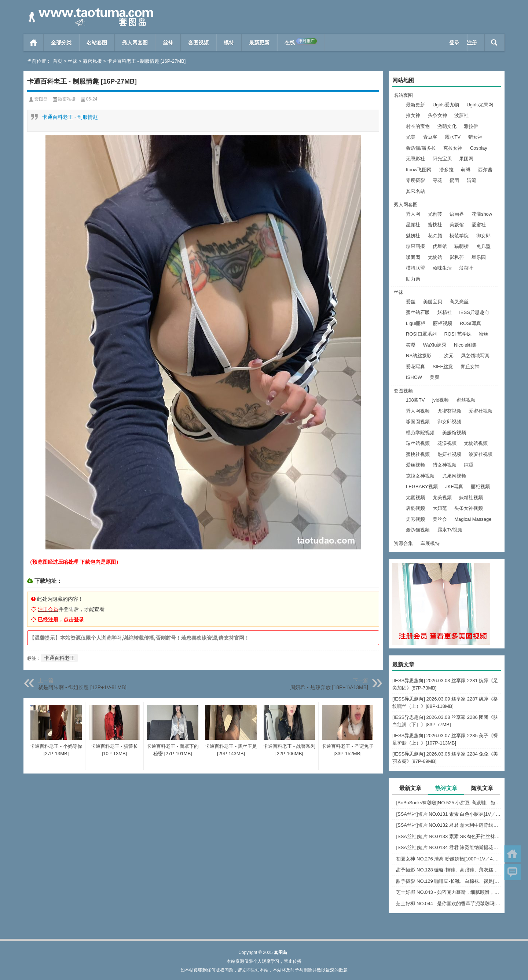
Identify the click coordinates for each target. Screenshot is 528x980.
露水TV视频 (450, 530)
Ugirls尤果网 (480, 105)
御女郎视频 (449, 422)
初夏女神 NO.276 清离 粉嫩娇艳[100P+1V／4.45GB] (448, 859)
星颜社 (413, 225)
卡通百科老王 (59, 658)
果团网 (466, 159)
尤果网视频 (454, 476)
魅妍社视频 (449, 454)
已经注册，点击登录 (61, 619)
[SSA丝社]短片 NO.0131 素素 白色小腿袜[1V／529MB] (448, 814)
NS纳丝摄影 (419, 356)
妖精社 (445, 312)
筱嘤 (411, 345)
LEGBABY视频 (422, 487)
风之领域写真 (475, 356)
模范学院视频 (420, 433)
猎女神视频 (445, 465)
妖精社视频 (471, 498)
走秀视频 (415, 519)
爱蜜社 (479, 225)
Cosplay (479, 148)
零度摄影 (415, 180)
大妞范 (440, 508)
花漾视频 (447, 443)
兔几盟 (483, 246)
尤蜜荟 (435, 214)
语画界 (457, 214)
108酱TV (415, 400)
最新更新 (259, 43)
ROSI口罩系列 (421, 334)
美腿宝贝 (433, 302)
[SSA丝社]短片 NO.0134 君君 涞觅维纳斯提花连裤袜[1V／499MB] (448, 847)
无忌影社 (415, 159)
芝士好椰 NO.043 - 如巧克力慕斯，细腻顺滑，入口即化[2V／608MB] (448, 892)
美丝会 (440, 519)
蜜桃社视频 (418, 454)
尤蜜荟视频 (449, 411)
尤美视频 (442, 498)
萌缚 (466, 170)
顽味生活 (442, 268)
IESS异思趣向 (474, 312)
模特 (229, 43)
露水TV (453, 137)
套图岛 (41, 99)
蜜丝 (484, 334)
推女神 (413, 115)
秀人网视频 (418, 411)
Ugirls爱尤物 (446, 105)
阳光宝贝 (442, 159)
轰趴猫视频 (418, 530)
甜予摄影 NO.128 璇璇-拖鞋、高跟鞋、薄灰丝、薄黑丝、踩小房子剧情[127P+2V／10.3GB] (448, 870)
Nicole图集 (465, 345)
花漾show (482, 214)
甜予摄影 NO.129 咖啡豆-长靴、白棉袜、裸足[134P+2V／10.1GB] (448, 881)
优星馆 (440, 246)
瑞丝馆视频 (418, 443)
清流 (472, 180)
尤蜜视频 (415, 498)
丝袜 (168, 43)
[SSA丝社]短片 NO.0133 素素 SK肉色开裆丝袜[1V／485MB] (448, 836)
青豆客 (430, 137)
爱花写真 (415, 367)
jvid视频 (441, 400)
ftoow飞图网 (419, 170)
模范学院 (459, 236)
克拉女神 (453, 148)
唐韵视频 (415, 508)
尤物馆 (435, 257)
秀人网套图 (135, 43)
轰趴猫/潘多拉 (421, 148)
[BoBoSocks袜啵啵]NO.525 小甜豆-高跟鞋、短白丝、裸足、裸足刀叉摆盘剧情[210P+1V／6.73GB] (448, 803)
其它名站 (415, 191)
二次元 (446, 356)
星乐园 (479, 257)
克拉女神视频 (420, 476)
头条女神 (437, 115)
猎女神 (475, 137)
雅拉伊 (471, 126)
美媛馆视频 (454, 433)
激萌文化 (447, 126)
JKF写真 (454, 487)
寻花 (437, 180)
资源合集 (403, 543)
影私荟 (457, 257)
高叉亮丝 (459, 302)
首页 (34, 43)
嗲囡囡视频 (418, 422)
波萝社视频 (481, 454)
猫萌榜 (461, 246)
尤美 (411, 137)
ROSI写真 (470, 323)
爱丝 (411, 302)
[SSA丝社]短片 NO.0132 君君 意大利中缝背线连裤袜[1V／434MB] (448, 825)
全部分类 (61, 43)
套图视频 (198, 43)
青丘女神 (470, 367)
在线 (301, 42)
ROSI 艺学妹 (458, 334)
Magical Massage (473, 519)
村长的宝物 (418, 126)
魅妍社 (413, 236)
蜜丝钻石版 (418, 312)
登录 (454, 43)
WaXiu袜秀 (435, 345)
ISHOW (414, 377)
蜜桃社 (435, 225)
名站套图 (97, 43)
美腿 (434, 377)
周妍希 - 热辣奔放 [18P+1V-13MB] (329, 687)
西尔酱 (485, 170)
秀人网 (413, 214)
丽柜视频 (443, 323)
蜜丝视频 (466, 400)
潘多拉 (446, 170)
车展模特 (430, 543)
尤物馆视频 (476, 443)
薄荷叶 (466, 268)
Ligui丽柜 (416, 323)
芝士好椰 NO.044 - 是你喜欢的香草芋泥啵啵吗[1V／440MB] (448, 904)
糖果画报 (415, 246)
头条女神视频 (469, 508)
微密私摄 (92, 61)
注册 (472, 43)
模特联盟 (415, 268)
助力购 (413, 279)
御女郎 (483, 236)
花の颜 (435, 236)
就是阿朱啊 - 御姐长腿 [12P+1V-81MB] (82, 687)
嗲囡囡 (413, 257)
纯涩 (469, 465)
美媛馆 (457, 225)
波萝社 (461, 115)
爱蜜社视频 (481, 411)
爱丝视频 (415, 465)
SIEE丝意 (443, 367)
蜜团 (454, 180)
